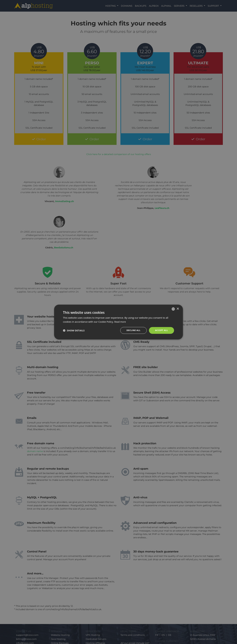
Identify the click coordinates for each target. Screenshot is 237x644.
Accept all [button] (161, 330)
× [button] (178, 309)
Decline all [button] (132, 330)
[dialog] (118, 322)
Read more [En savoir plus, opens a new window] (121, 322)
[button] (74, 330)
